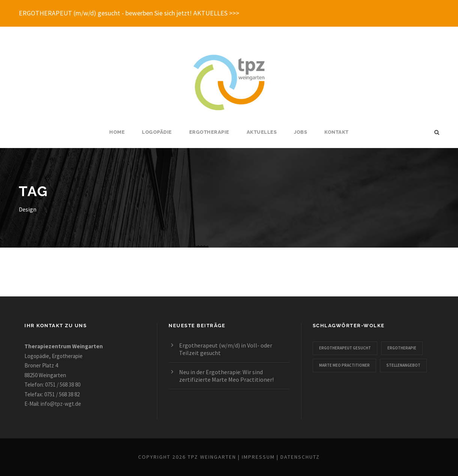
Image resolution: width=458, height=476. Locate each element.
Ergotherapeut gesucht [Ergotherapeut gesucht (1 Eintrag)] (345, 348)
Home (117, 132)
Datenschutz (300, 457)
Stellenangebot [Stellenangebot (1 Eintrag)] (403, 365)
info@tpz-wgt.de (61, 404)
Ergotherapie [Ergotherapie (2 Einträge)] (402, 348)
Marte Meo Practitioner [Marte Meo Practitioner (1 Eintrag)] (344, 365)
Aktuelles (262, 132)
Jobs (301, 132)
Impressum (258, 457)
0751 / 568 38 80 (63, 385)
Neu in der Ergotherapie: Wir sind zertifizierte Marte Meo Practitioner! (226, 376)
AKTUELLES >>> (216, 13)
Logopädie (157, 132)
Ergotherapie (209, 132)
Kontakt (337, 132)
